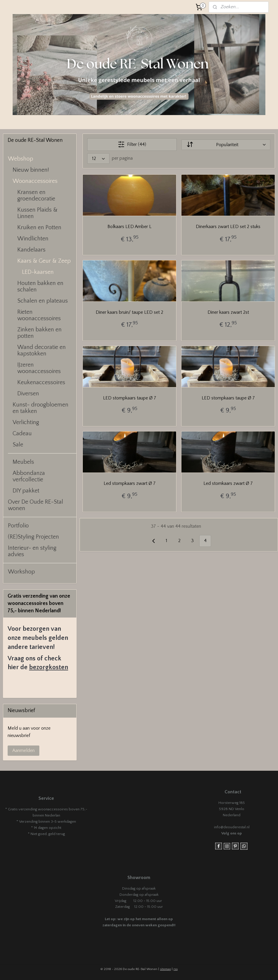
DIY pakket (26, 491)
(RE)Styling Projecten (33, 537)
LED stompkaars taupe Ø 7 (129, 398)
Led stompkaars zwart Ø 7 (129, 484)
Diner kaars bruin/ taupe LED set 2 (129, 312)
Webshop (21, 159)
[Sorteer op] (226, 145)
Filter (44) (132, 144)
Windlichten (33, 239)
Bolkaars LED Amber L (129, 227)
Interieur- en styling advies (32, 551)
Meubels (23, 462)
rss (176, 969)
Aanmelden (23, 750)
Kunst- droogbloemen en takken (41, 408)
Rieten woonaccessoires (39, 315)
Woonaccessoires (35, 181)
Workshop (21, 572)
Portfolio (18, 526)
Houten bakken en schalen (40, 286)
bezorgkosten (49, 667)
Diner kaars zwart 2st (228, 312)
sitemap (165, 969)
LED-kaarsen (38, 272)
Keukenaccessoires (41, 382)
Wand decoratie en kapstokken (42, 350)
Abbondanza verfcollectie (29, 476)
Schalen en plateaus (43, 301)
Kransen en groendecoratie (36, 195)
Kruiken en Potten (39, 227)
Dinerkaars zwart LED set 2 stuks (228, 227)
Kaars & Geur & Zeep (44, 261)
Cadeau (22, 434)
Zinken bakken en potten (39, 333)
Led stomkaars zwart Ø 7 (228, 484)
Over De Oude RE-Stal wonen (36, 505)
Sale (18, 445)
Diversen (28, 394)
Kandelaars (31, 250)
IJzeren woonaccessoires (39, 368)
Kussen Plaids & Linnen (37, 213)
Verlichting (26, 422)
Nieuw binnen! (31, 170)
